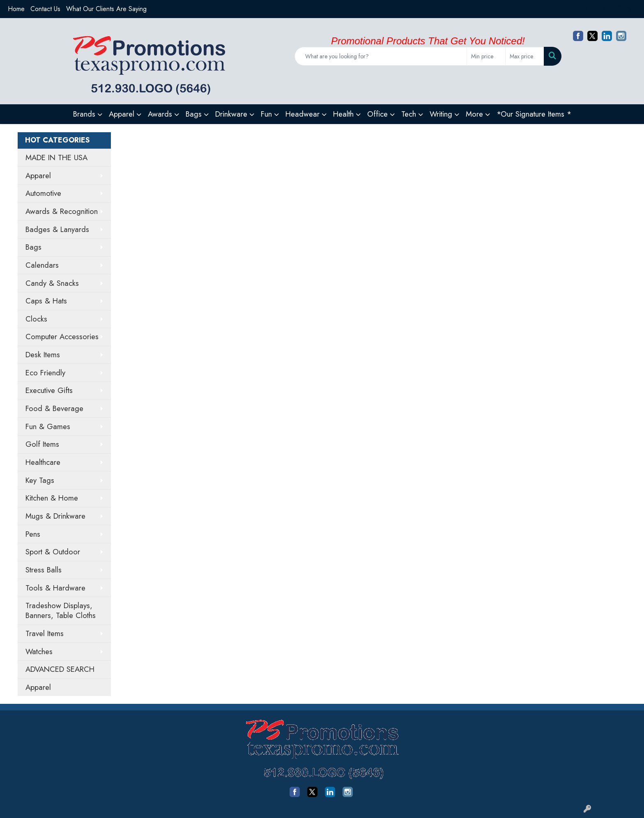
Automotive (43, 193)
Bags (33, 247)
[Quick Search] (381, 56)
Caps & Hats (46, 301)
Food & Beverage (54, 408)
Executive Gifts (49, 390)
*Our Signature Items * (534, 114)
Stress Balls (44, 570)
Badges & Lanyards (57, 229)
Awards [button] (160, 114)
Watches (39, 651)
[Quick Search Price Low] (486, 56)
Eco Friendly (45, 373)
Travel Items (45, 633)
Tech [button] (409, 114)
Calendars (42, 265)
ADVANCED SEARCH (60, 669)
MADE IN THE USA (56, 157)
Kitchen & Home (52, 498)
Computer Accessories (62, 337)
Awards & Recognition (62, 211)
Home (16, 9)
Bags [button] (194, 114)
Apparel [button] (122, 114)
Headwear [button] (302, 114)
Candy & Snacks (52, 283)
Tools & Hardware (55, 588)
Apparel (38, 176)
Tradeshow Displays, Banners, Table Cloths (61, 610)
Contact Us (45, 9)
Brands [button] (84, 114)
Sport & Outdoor (53, 552)
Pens (33, 534)
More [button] (474, 114)
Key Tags (40, 480)
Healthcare (43, 462)
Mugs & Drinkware (55, 516)
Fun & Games (48, 426)
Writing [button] (441, 114)
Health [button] (343, 114)
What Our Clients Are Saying (106, 9)
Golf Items (42, 444)
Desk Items (43, 355)
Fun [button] (266, 114)
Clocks (36, 319)
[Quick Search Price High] (525, 56)
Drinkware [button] (231, 114)
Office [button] (377, 114)
